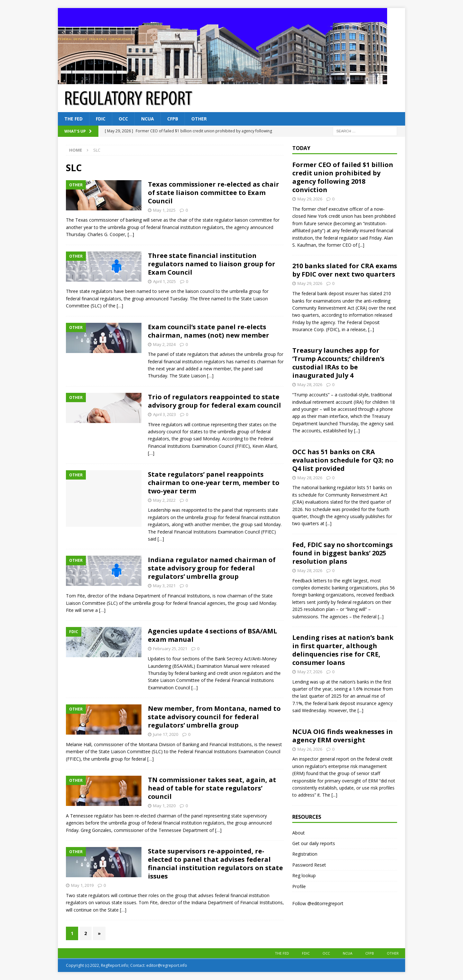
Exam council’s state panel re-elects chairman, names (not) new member (209, 331)
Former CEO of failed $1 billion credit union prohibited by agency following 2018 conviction (343, 177)
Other (199, 119)
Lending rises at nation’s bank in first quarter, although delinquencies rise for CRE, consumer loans (343, 650)
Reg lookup (304, 875)
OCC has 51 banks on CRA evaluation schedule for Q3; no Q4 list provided (343, 460)
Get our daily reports (314, 843)
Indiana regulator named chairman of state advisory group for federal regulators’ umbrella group (212, 568)
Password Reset (309, 865)
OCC (123, 119)
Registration (305, 854)
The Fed (73, 119)
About (299, 833)
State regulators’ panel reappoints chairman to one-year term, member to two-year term (214, 483)
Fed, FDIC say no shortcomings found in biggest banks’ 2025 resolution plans (343, 553)
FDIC (101, 119)
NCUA (148, 119)
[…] (131, 234)
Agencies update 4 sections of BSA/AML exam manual (213, 635)
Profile (299, 886)
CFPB (173, 119)
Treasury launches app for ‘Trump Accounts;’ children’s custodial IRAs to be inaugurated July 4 (338, 363)
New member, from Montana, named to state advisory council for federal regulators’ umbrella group (214, 717)
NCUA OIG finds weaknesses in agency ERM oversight (343, 736)
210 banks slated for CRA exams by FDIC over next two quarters (345, 270)
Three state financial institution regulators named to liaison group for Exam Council (212, 264)
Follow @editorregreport (318, 903)
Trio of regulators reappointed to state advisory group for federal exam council (214, 401)
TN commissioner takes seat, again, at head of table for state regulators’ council (212, 788)
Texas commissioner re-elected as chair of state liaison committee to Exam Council (213, 193)
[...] (361, 245)
